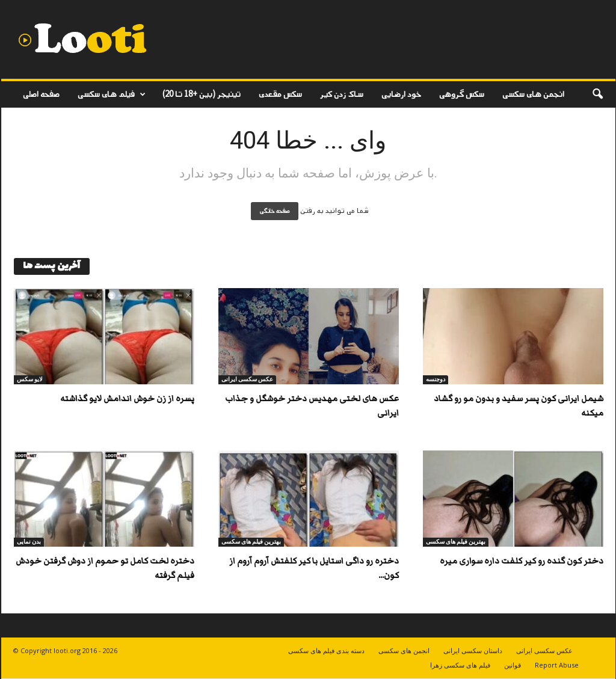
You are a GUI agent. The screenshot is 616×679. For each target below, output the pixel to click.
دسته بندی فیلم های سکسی (326, 650)
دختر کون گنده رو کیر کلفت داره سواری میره (522, 561)
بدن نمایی (29, 542)
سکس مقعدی (280, 94)
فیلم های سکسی (112, 94)
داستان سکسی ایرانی (473, 650)
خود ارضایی (401, 94)
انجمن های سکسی (533, 94)
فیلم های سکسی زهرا (460, 665)
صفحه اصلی (41, 94)
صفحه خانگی (275, 211)
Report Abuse (557, 665)
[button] (597, 94)
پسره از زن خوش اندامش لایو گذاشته (127, 399)
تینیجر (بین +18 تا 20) (202, 94)
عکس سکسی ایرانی (247, 379)
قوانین (513, 665)
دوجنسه (436, 379)
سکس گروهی (462, 94)
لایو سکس (30, 379)
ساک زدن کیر (342, 94)
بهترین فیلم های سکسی (251, 542)
